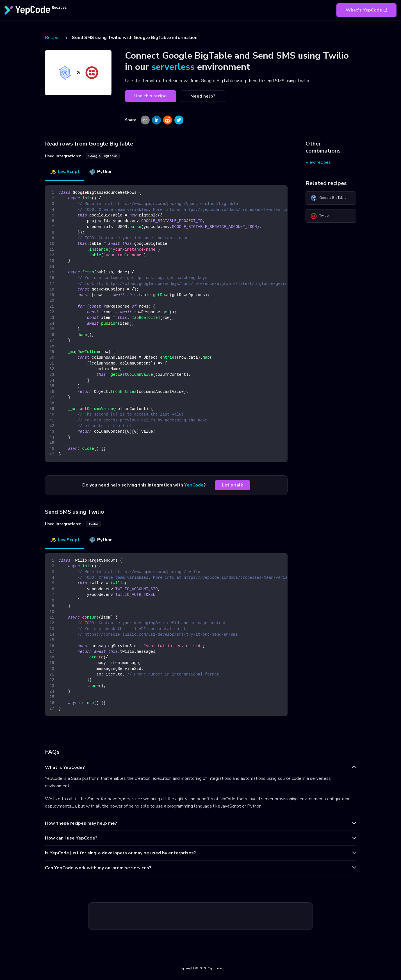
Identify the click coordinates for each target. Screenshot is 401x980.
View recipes (318, 162)
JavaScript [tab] (65, 172)
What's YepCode (366, 10)
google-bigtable (103, 156)
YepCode (194, 485)
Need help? (203, 96)
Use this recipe (151, 96)
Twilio (320, 216)
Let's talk (233, 485)
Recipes (53, 38)
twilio (93, 524)
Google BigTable (328, 198)
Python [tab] (101, 172)
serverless (173, 67)
